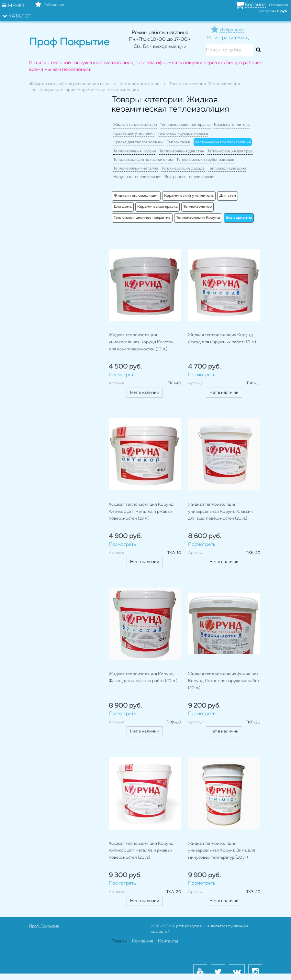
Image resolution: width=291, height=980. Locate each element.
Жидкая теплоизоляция (135, 125)
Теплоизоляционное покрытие (142, 218)
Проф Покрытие (44, 926)
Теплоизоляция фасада (183, 169)
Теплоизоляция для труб (230, 151)
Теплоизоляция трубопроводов (205, 160)
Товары (120, 941)
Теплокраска (179, 142)
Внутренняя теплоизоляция (190, 177)
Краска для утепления (134, 134)
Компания (143, 941)
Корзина (255, 5)
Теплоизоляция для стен (182, 151)
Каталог (17, 16)
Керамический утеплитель (189, 196)
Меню (13, 6)
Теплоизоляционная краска (185, 125)
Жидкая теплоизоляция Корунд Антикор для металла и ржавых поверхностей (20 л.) (141, 851)
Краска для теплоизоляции (138, 142)
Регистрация (221, 38)
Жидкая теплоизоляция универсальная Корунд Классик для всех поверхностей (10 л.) (141, 342)
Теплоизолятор (197, 207)
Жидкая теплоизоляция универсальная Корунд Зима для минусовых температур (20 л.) (222, 851)
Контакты (168, 941)
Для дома (123, 207)
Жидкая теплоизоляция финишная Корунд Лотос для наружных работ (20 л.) (224, 681)
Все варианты (239, 218)
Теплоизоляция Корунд (135, 151)
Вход (243, 38)
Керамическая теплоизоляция (223, 142)
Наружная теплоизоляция (137, 177)
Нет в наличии (145, 393)
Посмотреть (123, 375)
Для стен (228, 196)
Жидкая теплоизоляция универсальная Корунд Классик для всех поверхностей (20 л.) (220, 512)
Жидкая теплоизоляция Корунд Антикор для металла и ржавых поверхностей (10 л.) (141, 512)
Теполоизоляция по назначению (143, 160)
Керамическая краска (157, 207)
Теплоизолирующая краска (183, 134)
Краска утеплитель (232, 125)
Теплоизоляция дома (227, 169)
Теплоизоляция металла (136, 169)
